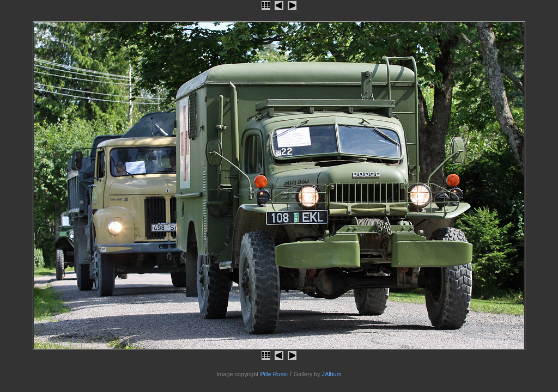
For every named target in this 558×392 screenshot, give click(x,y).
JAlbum (332, 374)
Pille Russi (274, 374)
